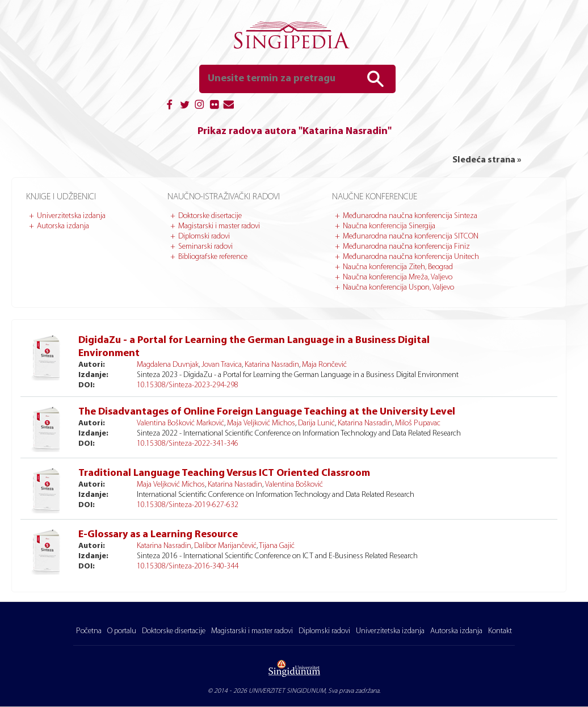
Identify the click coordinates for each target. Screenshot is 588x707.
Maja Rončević (324, 365)
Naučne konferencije (375, 197)
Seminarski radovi (205, 247)
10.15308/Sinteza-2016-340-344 (188, 566)
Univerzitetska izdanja (71, 216)
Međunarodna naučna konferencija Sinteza (410, 216)
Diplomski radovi (204, 237)
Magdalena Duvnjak (168, 365)
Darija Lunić (316, 423)
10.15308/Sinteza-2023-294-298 (188, 385)
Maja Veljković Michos (261, 423)
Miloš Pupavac (418, 423)
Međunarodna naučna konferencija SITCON (411, 237)
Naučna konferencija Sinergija (389, 226)
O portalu (122, 631)
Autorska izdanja (63, 226)
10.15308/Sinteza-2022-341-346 (188, 444)
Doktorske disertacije (210, 216)
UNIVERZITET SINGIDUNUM (287, 691)
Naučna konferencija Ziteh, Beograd (398, 267)
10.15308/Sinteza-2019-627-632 (188, 505)
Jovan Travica (222, 365)
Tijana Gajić (277, 546)
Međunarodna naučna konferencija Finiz (406, 247)
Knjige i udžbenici (61, 197)
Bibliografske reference (213, 257)
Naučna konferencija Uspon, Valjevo (398, 288)
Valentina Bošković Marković (180, 423)
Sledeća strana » (487, 160)
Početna (89, 631)
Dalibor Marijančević (225, 546)
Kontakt (500, 631)
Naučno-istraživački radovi (224, 197)
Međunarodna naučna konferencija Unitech (411, 257)
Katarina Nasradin (272, 365)
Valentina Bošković (294, 485)
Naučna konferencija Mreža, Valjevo (398, 277)
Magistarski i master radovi (219, 226)
